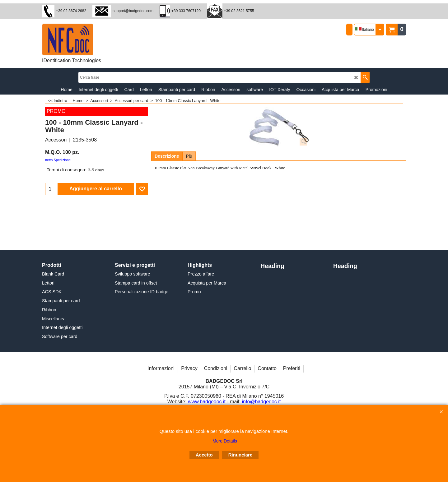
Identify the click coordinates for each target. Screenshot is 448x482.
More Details (225, 441)
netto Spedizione (58, 160)
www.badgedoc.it (207, 402)
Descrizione (167, 156)
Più (189, 156)
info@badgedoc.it (261, 402)
